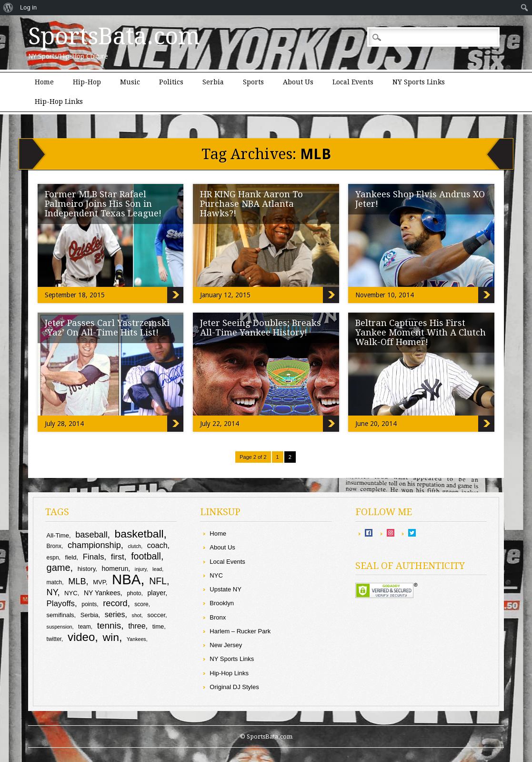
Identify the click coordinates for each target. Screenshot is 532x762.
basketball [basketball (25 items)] (139, 534)
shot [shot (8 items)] (137, 615)
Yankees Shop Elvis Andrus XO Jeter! (420, 199)
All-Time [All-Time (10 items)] (58, 535)
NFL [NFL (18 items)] (158, 581)
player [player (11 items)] (156, 593)
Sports (253, 82)
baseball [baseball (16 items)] (91, 535)
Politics (171, 82)
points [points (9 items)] (89, 604)
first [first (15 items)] (118, 557)
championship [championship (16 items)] (94, 545)
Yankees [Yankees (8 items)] (136, 639)
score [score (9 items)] (141, 604)
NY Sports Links (419, 82)
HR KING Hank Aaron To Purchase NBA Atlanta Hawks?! (251, 204)
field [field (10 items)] (71, 557)
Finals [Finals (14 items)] (94, 557)
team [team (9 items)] (85, 627)
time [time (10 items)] (158, 626)
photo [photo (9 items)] (134, 593)
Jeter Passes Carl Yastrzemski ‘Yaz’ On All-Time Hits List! (107, 328)
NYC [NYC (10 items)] (71, 593)
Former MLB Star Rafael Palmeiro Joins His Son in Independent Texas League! (103, 204)
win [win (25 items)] (111, 637)
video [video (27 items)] (81, 637)
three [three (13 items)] (137, 626)
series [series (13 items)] (115, 615)
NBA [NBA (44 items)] (126, 579)
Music (130, 82)
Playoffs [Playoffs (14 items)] (61, 604)
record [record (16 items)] (115, 603)
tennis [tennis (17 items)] (109, 625)
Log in (28, 7)
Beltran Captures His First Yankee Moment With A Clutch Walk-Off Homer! (421, 332)
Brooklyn (222, 603)
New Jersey (226, 645)
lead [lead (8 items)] (157, 569)
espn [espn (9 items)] (53, 558)
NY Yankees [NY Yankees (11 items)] (102, 593)
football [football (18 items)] (146, 556)
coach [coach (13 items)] (157, 545)
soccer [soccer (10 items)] (156, 615)
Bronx (218, 617)
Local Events (353, 82)
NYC (216, 575)
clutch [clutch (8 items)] (134, 546)
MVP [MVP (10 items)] (99, 582)
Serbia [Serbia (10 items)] (90, 615)
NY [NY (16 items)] (52, 592)
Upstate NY (225, 589)
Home (44, 82)
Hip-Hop (87, 82)
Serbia (213, 82)
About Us (298, 82)
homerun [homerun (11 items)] (115, 569)
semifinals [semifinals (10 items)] (60, 615)
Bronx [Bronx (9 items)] (54, 546)
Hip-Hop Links (59, 102)
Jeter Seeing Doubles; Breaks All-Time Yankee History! (261, 328)
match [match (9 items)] (55, 582)
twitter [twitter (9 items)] (54, 639)
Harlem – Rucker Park (240, 631)
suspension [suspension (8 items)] (60, 627)
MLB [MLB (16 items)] (77, 581)
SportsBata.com (114, 36)
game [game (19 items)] (59, 568)
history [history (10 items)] (86, 569)
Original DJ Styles (234, 687)
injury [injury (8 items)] (141, 569)
